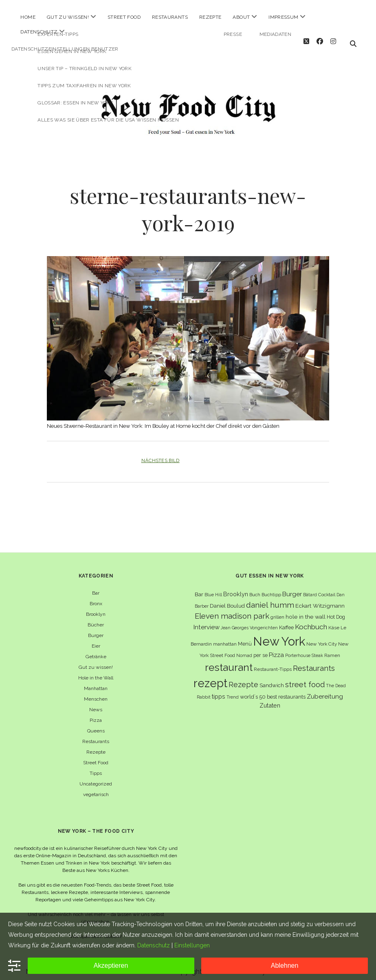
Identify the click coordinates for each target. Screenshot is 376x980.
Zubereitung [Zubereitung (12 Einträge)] (325, 690)
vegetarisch (96, 788)
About (241, 17)
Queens (96, 724)
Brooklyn (96, 608)
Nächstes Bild (161, 454)
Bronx (96, 597)
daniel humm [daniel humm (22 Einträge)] (270, 598)
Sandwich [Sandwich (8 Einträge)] (272, 679)
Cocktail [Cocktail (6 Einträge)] (327, 588)
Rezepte (210, 17)
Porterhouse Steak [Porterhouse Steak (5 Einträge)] (304, 649)
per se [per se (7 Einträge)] (261, 649)
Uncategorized (96, 777)
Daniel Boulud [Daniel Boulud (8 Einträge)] (227, 599)
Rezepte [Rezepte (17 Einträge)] (243, 678)
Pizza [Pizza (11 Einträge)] (276, 648)
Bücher (96, 618)
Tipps (96, 767)
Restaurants (170, 17)
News (96, 703)
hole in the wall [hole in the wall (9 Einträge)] (306, 610)
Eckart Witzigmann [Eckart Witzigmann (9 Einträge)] (320, 599)
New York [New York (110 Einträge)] (279, 635)
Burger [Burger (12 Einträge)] (292, 587)
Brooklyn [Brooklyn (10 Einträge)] (236, 587)
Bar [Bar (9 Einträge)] (199, 588)
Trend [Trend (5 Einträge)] (233, 690)
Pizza (96, 714)
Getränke (96, 650)
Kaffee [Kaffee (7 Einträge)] (286, 621)
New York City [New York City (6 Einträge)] (322, 637)
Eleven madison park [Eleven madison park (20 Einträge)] (232, 609)
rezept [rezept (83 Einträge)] (210, 677)
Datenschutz (39, 32)
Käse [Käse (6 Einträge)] (334, 621)
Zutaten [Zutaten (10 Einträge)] (270, 699)
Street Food (124, 17)
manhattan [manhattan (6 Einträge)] (225, 637)
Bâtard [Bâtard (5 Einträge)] (310, 588)
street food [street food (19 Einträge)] (305, 678)
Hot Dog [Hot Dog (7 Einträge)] (336, 610)
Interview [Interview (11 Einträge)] (207, 621)
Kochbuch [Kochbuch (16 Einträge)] (311, 620)
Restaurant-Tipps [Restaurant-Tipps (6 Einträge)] (273, 662)
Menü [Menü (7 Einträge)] (245, 637)
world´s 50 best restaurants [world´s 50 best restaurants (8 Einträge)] (273, 690)
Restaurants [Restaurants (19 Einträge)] (314, 661)
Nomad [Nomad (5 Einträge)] (244, 649)
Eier (96, 639)
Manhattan (96, 682)
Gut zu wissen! (68, 17)
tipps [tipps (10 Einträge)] (219, 690)
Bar (96, 586)
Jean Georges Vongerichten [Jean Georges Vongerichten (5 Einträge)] (249, 621)
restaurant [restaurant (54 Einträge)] (229, 660)
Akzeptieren (111, 966)
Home (28, 17)
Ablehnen (285, 966)
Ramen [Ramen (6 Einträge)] (332, 649)
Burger (96, 629)
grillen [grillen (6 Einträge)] (277, 611)
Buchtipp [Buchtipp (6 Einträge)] (271, 588)
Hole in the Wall (96, 671)
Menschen (96, 692)
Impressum (283, 17)
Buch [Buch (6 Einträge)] (255, 588)
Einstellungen (192, 945)
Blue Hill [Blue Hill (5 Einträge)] (213, 588)
